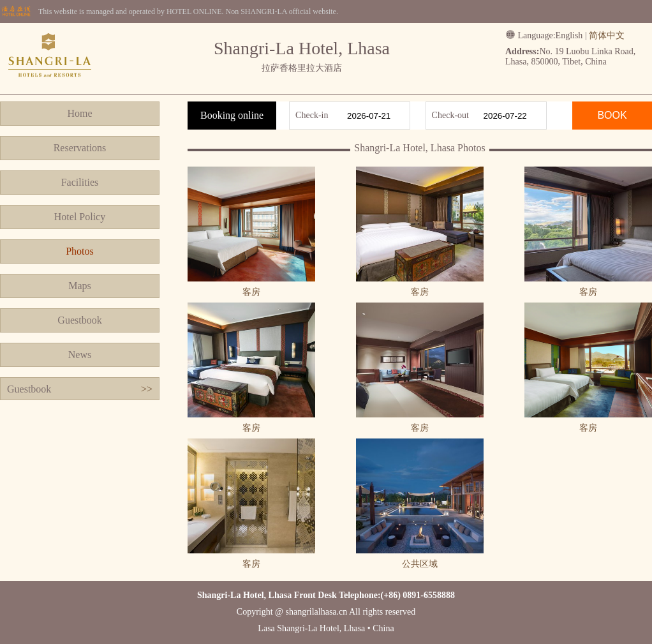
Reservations (80, 148)
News (80, 355)
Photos (80, 251)
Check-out (450, 115)
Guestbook (79, 320)
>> (147, 389)
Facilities (80, 182)
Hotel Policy (80, 217)
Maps (80, 286)
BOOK (612, 115)
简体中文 (607, 35)
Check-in (312, 115)
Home (79, 113)
